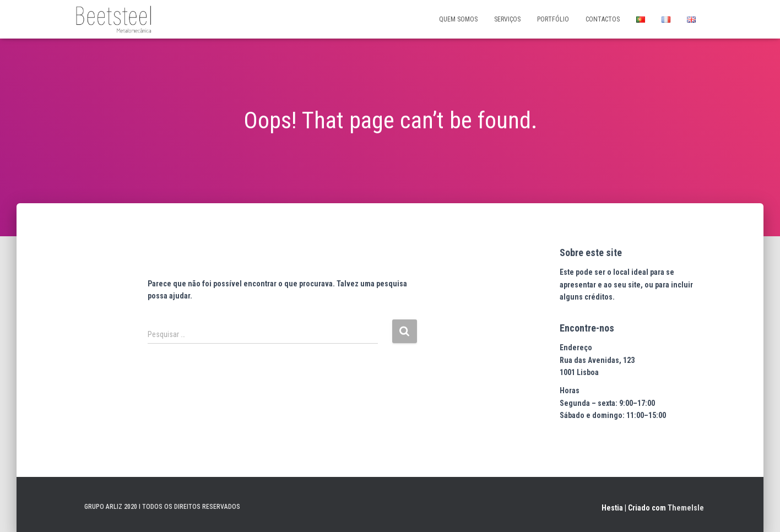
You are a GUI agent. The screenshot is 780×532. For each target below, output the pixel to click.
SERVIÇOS (507, 19)
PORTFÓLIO (553, 19)
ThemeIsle (686, 508)
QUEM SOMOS (458, 19)
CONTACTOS (603, 19)
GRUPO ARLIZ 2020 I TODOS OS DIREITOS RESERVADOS (162, 507)
